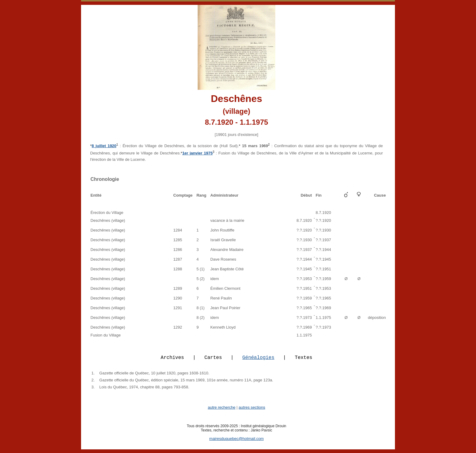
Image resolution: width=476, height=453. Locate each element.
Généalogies (258, 361)
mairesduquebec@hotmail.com (236, 442)
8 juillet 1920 (104, 146)
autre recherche (221, 411)
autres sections (252, 411)
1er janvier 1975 (197, 153)
